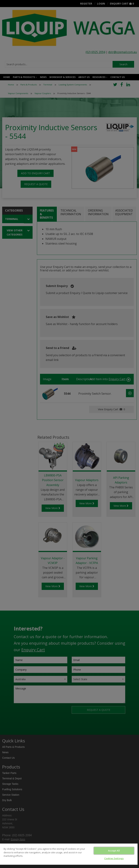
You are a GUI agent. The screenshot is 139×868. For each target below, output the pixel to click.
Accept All (114, 851)
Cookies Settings (114, 858)
